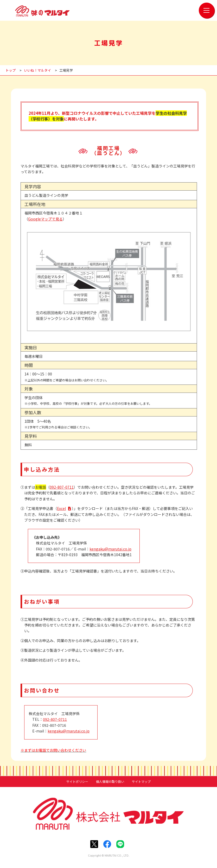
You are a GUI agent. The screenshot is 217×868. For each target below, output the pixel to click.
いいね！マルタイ (37, 70)
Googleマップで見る (45, 219)
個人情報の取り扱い (110, 782)
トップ (11, 70)
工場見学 (66, 70)
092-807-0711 (62, 487)
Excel (61, 508)
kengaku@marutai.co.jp (110, 549)
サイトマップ (141, 782)
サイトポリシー (77, 782)
